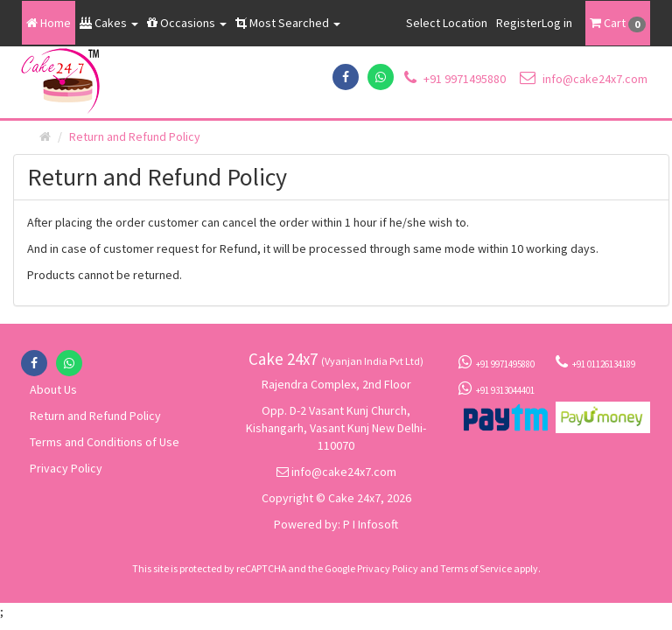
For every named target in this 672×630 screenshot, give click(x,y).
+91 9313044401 (497, 388)
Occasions (187, 23)
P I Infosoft (371, 524)
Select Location (447, 23)
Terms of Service (476, 568)
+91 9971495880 (455, 78)
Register (519, 23)
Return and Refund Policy (95, 416)
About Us (53, 389)
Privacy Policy (66, 468)
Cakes (109, 23)
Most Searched (288, 23)
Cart (618, 24)
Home (49, 23)
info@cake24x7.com (584, 78)
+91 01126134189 (595, 362)
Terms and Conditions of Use (105, 442)
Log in (557, 23)
